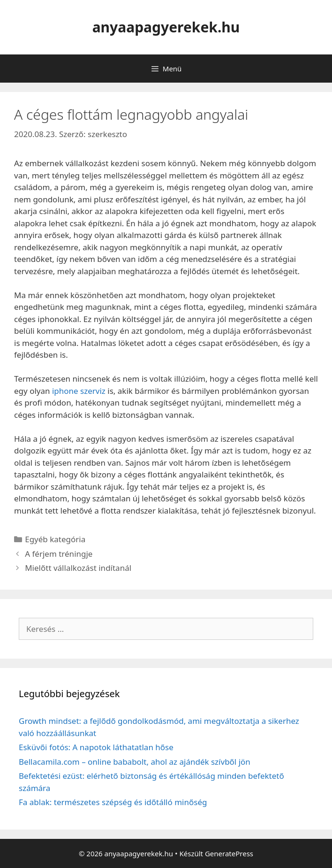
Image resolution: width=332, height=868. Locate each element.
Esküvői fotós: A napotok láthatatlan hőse (96, 747)
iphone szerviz (79, 391)
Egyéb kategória (55, 539)
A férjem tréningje (59, 554)
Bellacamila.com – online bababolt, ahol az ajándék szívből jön (135, 762)
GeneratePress (229, 853)
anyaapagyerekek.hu (166, 27)
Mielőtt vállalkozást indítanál (78, 568)
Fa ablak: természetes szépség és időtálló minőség (113, 802)
